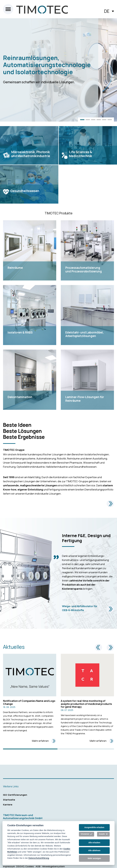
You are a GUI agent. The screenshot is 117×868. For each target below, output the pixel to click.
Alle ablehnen (94, 850)
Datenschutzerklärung (39, 858)
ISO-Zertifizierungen (15, 795)
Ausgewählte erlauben (94, 827)
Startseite (9, 800)
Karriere (8, 805)
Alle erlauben (94, 843)
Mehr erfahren (44, 741)
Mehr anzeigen (94, 858)
